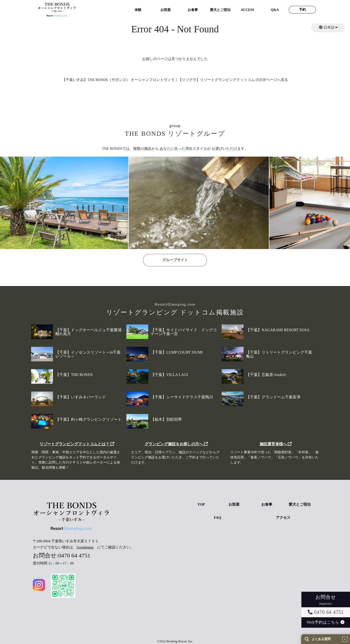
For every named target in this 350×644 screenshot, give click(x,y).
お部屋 (166, 10)
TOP (201, 505)
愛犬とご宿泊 (220, 10)
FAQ (218, 518)
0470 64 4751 (326, 612)
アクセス (283, 518)
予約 (302, 10)
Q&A (275, 10)
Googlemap (85, 547)
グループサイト (175, 260)
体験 (138, 10)
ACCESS (247, 10)
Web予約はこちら (326, 622)
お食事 (193, 10)
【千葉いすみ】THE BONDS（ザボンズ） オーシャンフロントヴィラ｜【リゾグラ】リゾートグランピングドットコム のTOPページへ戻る (175, 80)
